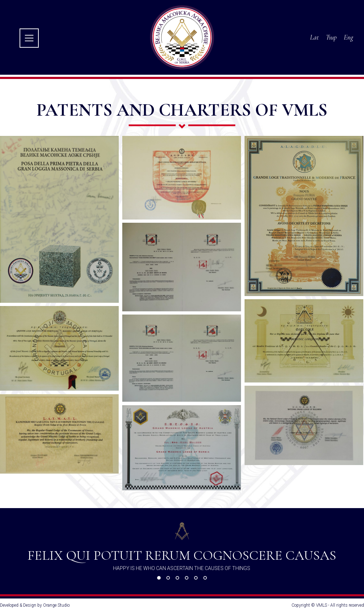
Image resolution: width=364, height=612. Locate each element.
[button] (159, 578)
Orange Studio (56, 605)
